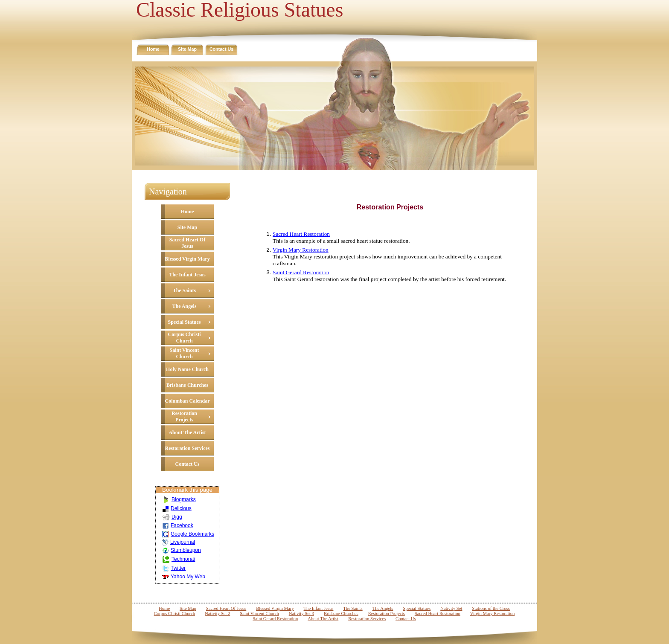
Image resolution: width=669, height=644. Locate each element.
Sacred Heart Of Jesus (187, 243)
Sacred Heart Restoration (301, 234)
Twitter (174, 568)
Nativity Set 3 (301, 614)
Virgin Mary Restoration (301, 250)
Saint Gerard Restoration (301, 272)
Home (153, 49)
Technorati (179, 559)
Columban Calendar (187, 401)
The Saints (184, 290)
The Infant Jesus (187, 275)
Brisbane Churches (187, 385)
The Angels (184, 306)
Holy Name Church (187, 369)
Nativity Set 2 (217, 614)
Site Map (187, 49)
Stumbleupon (182, 550)
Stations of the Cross (491, 608)
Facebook (178, 525)
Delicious (177, 508)
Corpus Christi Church (184, 338)
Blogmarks (179, 499)
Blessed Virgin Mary (187, 259)
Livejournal (179, 542)
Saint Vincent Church (184, 353)
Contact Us (221, 49)
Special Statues (184, 322)
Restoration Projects (184, 416)
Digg (172, 517)
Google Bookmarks (188, 534)
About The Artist (187, 432)
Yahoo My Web (184, 577)
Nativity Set (451, 608)
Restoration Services (188, 448)
